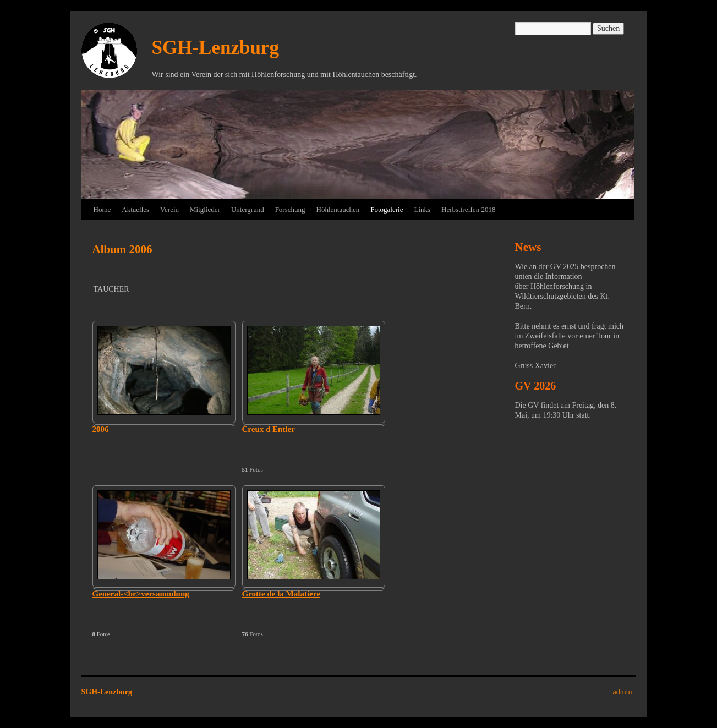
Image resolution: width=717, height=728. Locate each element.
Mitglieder (205, 209)
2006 (101, 429)
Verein (169, 209)
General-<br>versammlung (141, 594)
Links (422, 209)
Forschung (290, 209)
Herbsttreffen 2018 (468, 209)
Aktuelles (135, 209)
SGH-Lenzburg (215, 48)
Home (102, 209)
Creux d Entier (269, 429)
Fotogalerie (387, 209)
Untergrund (248, 209)
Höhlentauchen (338, 209)
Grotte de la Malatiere (281, 594)
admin (623, 692)
